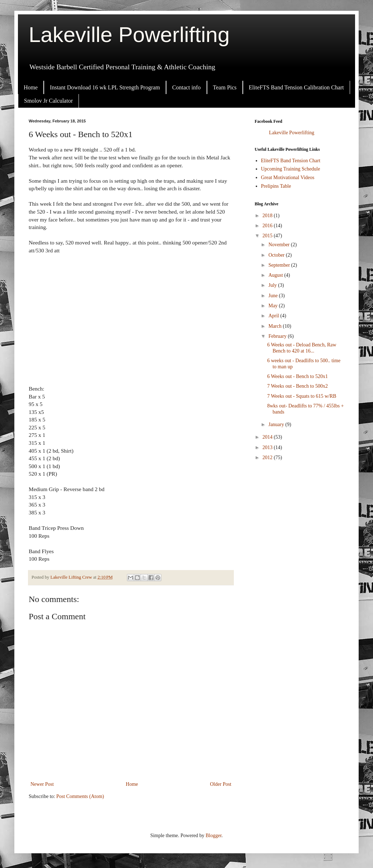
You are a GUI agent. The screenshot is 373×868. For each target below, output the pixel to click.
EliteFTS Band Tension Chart (291, 161)
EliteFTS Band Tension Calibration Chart (296, 87)
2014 (268, 437)
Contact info (186, 87)
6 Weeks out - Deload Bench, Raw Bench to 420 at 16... (302, 348)
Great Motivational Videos (288, 178)
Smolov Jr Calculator (48, 101)
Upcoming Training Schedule (291, 169)
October (277, 255)
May (273, 306)
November (280, 245)
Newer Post (42, 784)
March (275, 326)
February (278, 336)
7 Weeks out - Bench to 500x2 (298, 386)
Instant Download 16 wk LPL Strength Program (105, 87)
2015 (268, 236)
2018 (268, 216)
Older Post (221, 784)
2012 (268, 458)
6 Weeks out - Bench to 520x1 (298, 376)
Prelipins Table (276, 186)
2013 (268, 447)
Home (31, 87)
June (273, 296)
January (277, 424)
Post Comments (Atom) (80, 796)
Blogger (213, 836)
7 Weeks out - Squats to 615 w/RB (302, 396)
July (273, 285)
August (276, 275)
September (280, 265)
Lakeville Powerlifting (129, 35)
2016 (268, 226)
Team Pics (225, 87)
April (274, 316)
